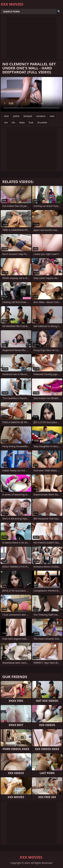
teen (7, 116)
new (52, 116)
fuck (31, 122)
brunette (42, 122)
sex (6, 122)
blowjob (28, 116)
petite (16, 116)
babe (22, 122)
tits (13, 122)
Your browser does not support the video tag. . (32, 94)
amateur (41, 116)
